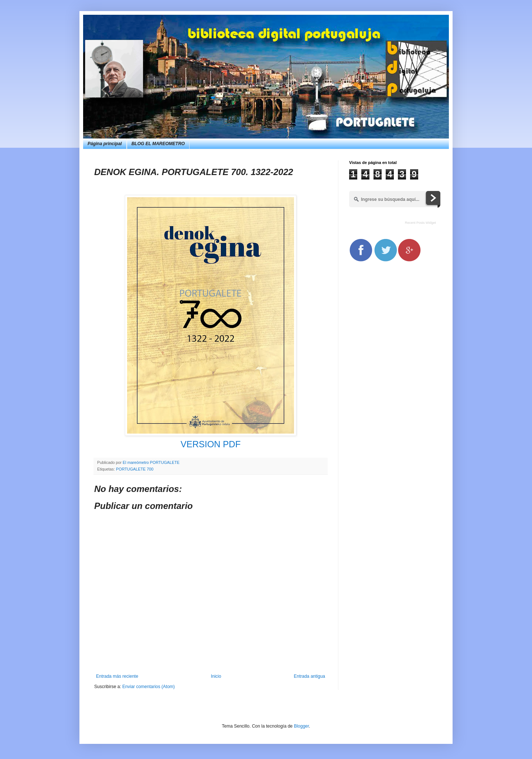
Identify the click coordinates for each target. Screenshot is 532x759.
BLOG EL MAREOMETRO (158, 144)
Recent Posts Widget (420, 223)
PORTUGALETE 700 (135, 469)
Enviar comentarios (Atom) (149, 687)
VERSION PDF (211, 444)
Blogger (301, 726)
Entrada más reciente (117, 676)
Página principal (105, 144)
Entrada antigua (309, 676)
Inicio (216, 676)
